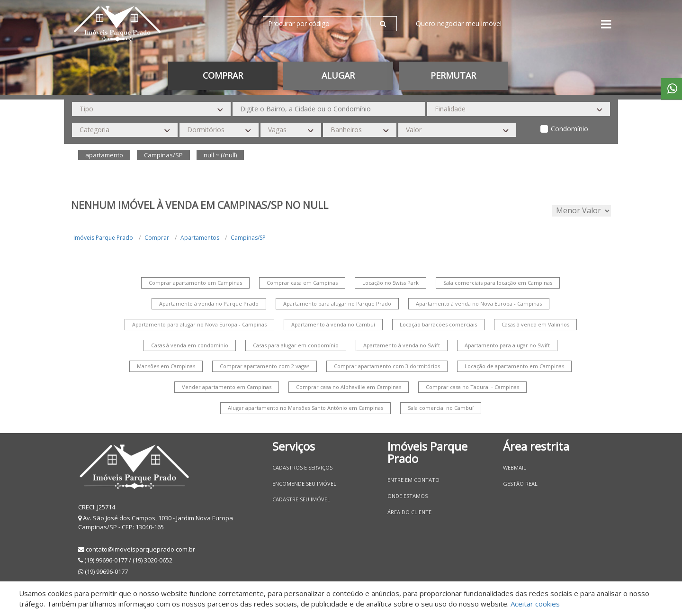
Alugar (338, 75)
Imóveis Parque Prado (103, 238)
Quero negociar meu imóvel (459, 23)
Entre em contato (413, 480)
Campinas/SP (248, 238)
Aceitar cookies (535, 604)
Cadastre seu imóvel (301, 499)
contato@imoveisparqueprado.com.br (140, 549)
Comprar (223, 75)
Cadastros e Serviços (302, 467)
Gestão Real (520, 484)
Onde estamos (408, 496)
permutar (453, 75)
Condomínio (570, 129)
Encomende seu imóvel (304, 484)
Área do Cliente (409, 512)
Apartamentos (200, 238)
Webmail (515, 467)
